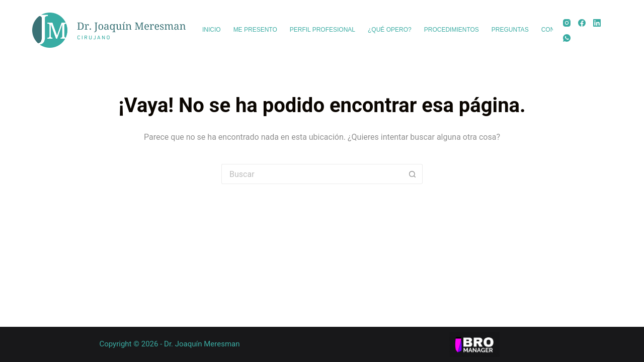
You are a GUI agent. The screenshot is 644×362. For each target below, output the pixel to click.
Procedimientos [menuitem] (452, 30)
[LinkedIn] (597, 23)
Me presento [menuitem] (255, 30)
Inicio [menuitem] (212, 30)
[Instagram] (567, 23)
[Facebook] (582, 23)
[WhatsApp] (567, 38)
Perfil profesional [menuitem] (323, 30)
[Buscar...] (312, 174)
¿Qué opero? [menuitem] (390, 30)
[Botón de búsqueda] (413, 174)
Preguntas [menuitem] (510, 30)
